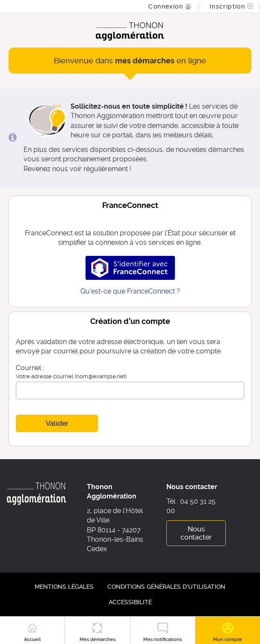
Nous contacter (196, 533)
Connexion (167, 6)
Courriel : (30, 368)
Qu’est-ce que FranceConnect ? (130, 291)
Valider (57, 423)
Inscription (229, 6)
